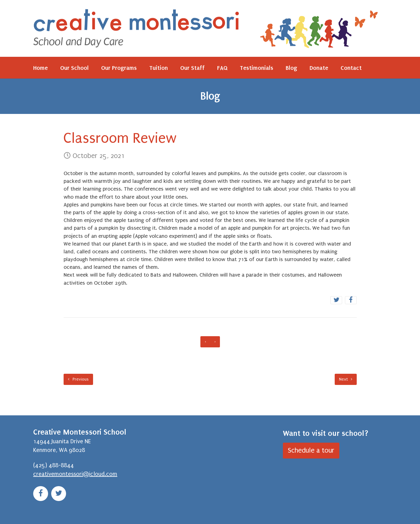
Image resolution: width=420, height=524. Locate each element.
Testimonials (257, 68)
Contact (351, 68)
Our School (74, 68)
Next (346, 379)
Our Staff (192, 68)
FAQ (222, 68)
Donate (319, 68)
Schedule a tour (311, 450)
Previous (78, 379)
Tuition (159, 68)
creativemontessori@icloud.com (75, 474)
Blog (291, 68)
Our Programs (119, 68)
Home (40, 68)
